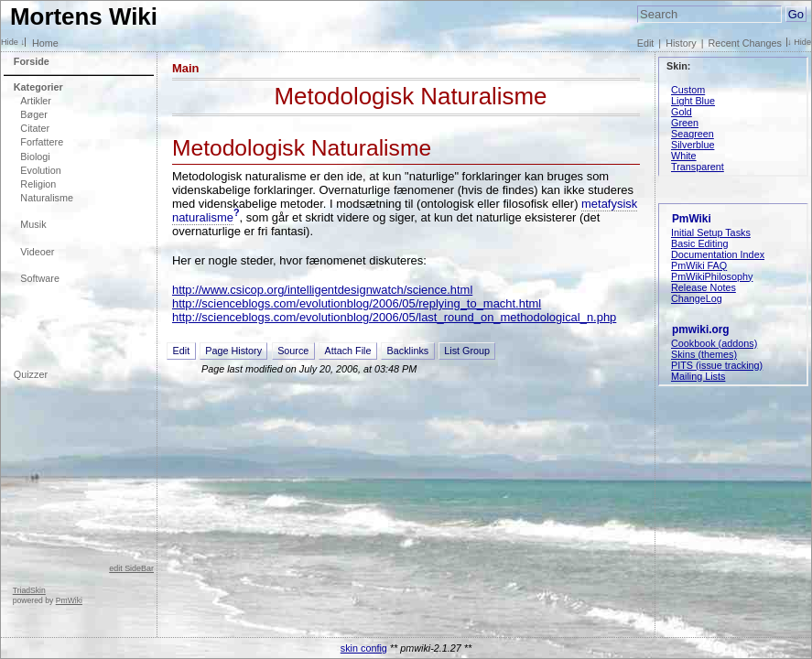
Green (685, 123)
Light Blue (693, 101)
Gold (682, 112)
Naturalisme (47, 198)
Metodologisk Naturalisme (410, 96)
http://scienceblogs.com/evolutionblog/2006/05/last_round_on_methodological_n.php (394, 317)
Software (40, 278)
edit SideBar (131, 568)
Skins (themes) (704, 354)
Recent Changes (745, 43)
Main (186, 68)
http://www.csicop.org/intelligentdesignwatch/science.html (322, 290)
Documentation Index (718, 254)
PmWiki (69, 600)
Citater (35, 128)
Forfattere (42, 142)
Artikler (36, 101)
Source (293, 351)
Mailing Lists (698, 376)
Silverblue (693, 145)
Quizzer (31, 374)
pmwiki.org (701, 329)
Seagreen (693, 134)
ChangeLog (697, 298)
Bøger (33, 114)
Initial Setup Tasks (711, 232)
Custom (688, 90)
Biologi (35, 157)
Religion (38, 184)
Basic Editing (699, 243)
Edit (646, 43)
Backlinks (408, 351)
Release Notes (704, 287)
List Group (467, 351)
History (681, 43)
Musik (33, 224)
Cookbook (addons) (714, 343)
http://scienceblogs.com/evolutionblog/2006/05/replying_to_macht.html (357, 303)
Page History (233, 351)
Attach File (347, 351)
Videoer (37, 252)
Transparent (698, 167)
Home (45, 43)
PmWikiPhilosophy (712, 276)
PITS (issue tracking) (717, 365)
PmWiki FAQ (699, 265)
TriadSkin (29, 590)
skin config (364, 648)
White (684, 156)
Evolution (40, 170)
